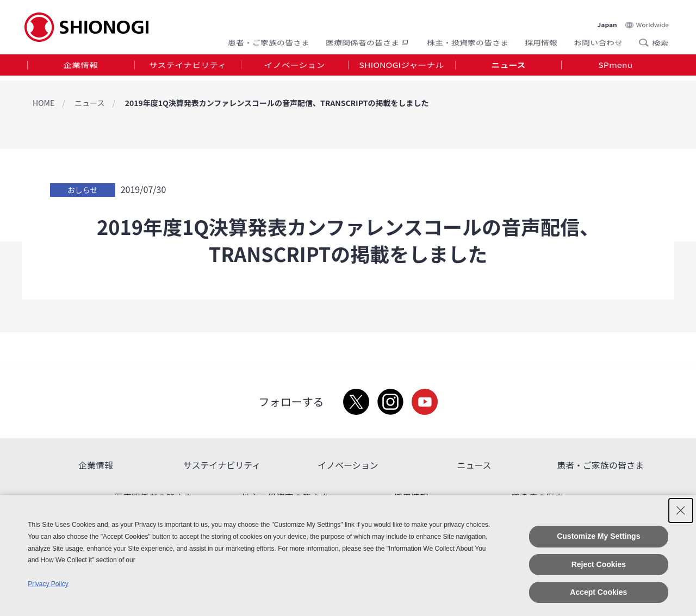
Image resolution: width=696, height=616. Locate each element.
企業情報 (80, 67)
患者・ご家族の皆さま (269, 39)
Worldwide (652, 17)
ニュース (508, 67)
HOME (43, 103)
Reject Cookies (599, 564)
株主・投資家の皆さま (468, 39)
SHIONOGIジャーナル (401, 67)
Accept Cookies (598, 592)
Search (647, 40)
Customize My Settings (598, 536)
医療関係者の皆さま (368, 39)
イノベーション (295, 67)
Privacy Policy (48, 584)
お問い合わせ (598, 39)
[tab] (81, 68)
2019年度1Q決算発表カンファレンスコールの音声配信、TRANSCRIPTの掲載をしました (277, 103)
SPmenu (615, 67)
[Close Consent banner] (681, 511)
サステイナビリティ (188, 67)
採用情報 (541, 39)
